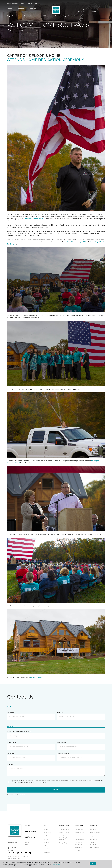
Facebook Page (36, 677)
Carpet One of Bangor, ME (76, 242)
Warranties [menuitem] (78, 848)
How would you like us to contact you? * (19, 731)
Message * (10, 764)
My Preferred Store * (63, 753)
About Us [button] (32, 8)
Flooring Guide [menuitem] (79, 839)
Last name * (61, 712)
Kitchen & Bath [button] (12, 13)
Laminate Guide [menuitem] (80, 836)
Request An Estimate (94, 11)
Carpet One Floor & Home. (21, 857)
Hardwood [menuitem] (47, 836)
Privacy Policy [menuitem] (95, 848)
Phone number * (12, 742)
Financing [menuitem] (47, 852)
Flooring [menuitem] (46, 830)
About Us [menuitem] (93, 830)
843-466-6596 (32, 3)
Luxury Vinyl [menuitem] (47, 833)
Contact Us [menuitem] (94, 839)
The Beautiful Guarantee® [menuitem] (79, 843)
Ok (93, 864)
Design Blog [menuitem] (63, 843)
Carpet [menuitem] (46, 839)
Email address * (62, 742)
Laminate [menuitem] (47, 842)
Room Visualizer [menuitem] (64, 830)
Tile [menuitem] (45, 846)
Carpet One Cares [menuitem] (96, 836)
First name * (11, 712)
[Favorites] (104, 11)
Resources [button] (21, 8)
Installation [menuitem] (78, 851)
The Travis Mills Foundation (35, 219)
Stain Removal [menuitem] (79, 830)
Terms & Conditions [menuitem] (94, 843)
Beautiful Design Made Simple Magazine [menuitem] (64, 838)
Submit (56, 790)
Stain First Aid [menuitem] (79, 833)
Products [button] (10, 8)
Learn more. (56, 865)
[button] (102, 11)
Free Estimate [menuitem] (48, 849)
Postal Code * (11, 753)
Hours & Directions (81, 11)
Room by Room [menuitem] (95, 833)
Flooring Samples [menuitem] (65, 833)
